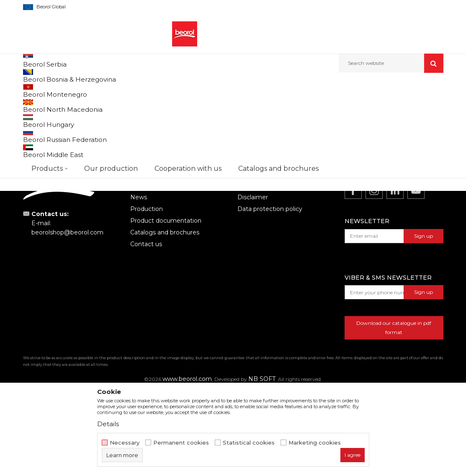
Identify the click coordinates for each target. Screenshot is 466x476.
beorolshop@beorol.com (67, 318)
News (139, 283)
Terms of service (261, 271)
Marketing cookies (315, 443)
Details (108, 424)
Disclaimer (253, 283)
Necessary (125, 443)
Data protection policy (270, 294)
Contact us (146, 329)
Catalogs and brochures (165, 318)
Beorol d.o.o (37, 91)
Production (147, 294)
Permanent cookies (181, 443)
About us (143, 271)
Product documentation (166, 306)
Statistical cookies (249, 443)
